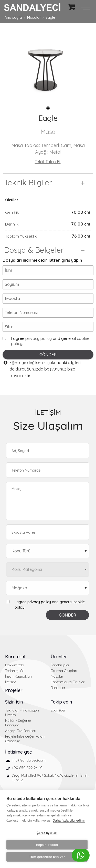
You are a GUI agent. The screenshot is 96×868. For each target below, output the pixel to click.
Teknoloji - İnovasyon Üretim (22, 713)
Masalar (34, 17)
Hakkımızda (15, 665)
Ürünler (59, 657)
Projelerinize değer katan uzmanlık (25, 739)
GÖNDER (48, 355)
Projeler (14, 690)
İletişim (11, 682)
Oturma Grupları (64, 671)
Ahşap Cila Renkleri (21, 731)
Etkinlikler (58, 710)
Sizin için (14, 702)
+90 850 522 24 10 (27, 768)
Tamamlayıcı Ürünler (68, 682)
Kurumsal (15, 657)
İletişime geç (18, 752)
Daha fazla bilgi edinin (69, 820)
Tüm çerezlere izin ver (47, 857)
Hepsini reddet (47, 845)
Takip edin (61, 702)
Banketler (58, 688)
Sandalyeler (60, 665)
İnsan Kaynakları (18, 676)
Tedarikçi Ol (14, 671)
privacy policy (39, 338)
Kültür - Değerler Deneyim (18, 723)
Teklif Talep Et (48, 162)
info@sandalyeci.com (29, 760)
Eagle (50, 17)
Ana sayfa (13, 17)
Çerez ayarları (47, 833)
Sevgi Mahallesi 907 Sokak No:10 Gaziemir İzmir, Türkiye (50, 778)
